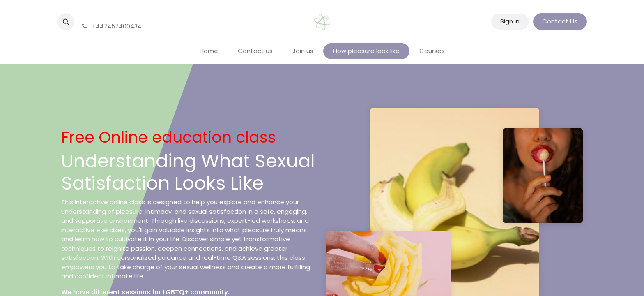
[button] (66, 22)
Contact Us (560, 21)
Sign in (510, 21)
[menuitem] (209, 51)
